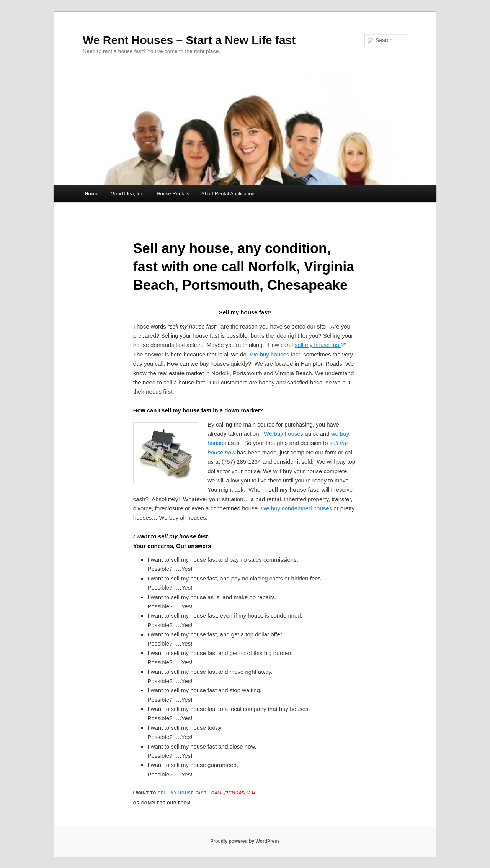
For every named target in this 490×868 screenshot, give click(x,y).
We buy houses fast (275, 354)
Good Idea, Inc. (128, 194)
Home (91, 194)
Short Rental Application (228, 194)
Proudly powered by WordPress (245, 841)
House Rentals (173, 194)
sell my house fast (182, 793)
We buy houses (283, 434)
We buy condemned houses (296, 508)
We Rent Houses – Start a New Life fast (189, 40)
